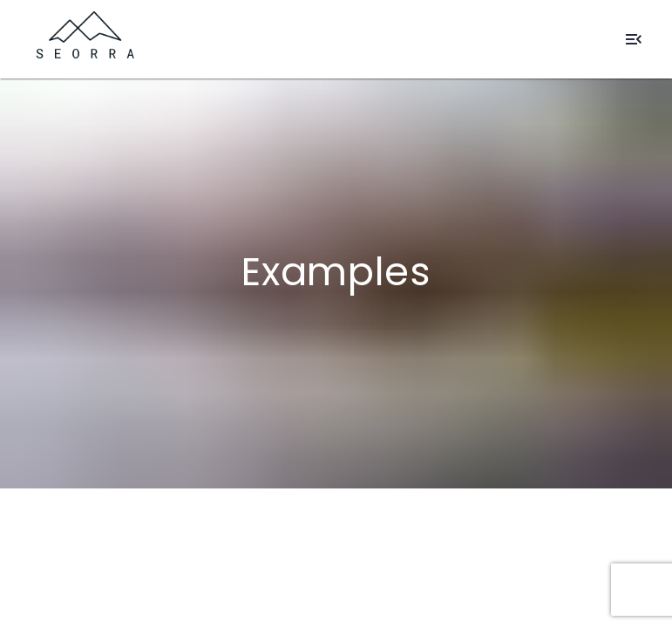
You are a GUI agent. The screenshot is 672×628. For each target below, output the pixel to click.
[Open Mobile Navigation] (634, 39)
